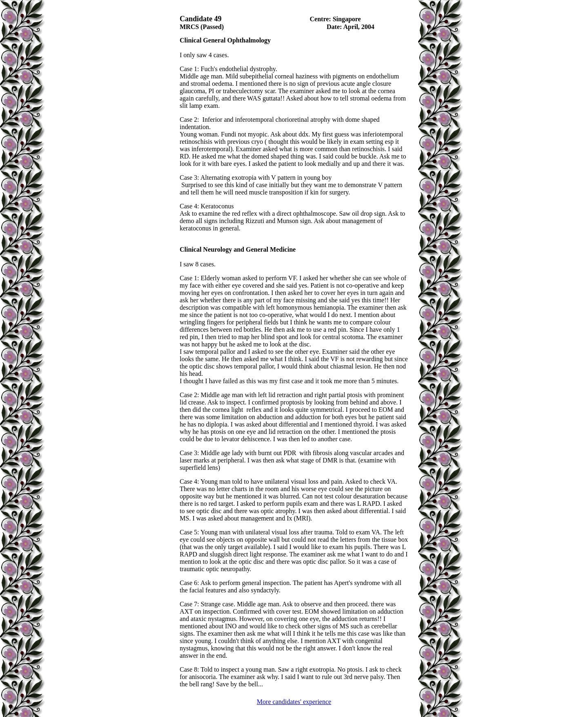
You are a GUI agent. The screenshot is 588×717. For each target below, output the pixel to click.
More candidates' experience (294, 702)
